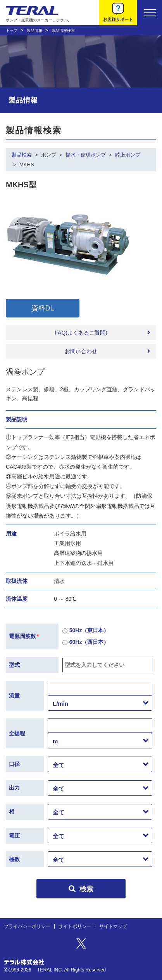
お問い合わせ (81, 351)
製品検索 (22, 155)
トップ (12, 31)
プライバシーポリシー (27, 926)
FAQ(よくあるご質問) (81, 333)
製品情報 (34, 31)
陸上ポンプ (128, 155)
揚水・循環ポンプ (86, 155)
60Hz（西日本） (86, 643)
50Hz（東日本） (86, 631)
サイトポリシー (75, 926)
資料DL (43, 308)
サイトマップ (113, 926)
